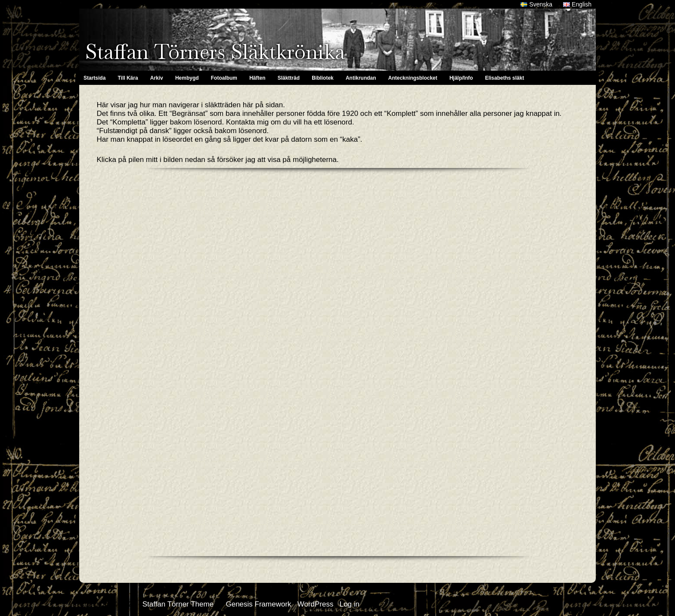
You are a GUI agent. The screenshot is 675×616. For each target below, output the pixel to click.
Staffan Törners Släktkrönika (215, 52)
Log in (350, 604)
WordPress (316, 604)
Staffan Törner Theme (178, 604)
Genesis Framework (258, 604)
